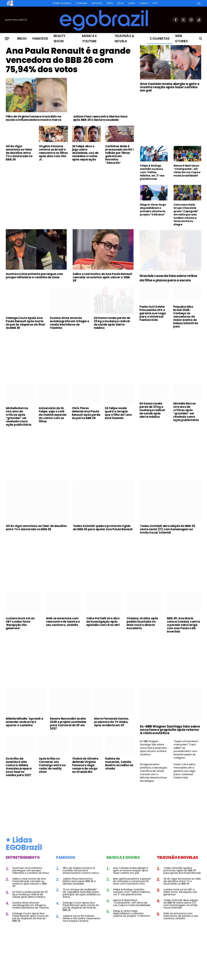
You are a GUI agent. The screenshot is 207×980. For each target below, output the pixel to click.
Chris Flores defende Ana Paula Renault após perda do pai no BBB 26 (86, 413)
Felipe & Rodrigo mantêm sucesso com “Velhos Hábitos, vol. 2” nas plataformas (152, 172)
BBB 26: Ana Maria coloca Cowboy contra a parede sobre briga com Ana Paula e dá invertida (183, 625)
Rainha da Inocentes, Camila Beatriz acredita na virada (119, 764)
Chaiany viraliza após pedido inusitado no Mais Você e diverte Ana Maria (142, 623)
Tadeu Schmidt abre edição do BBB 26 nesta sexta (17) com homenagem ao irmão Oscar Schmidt (167, 529)
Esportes (97, 3)
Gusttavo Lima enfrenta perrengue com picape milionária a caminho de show (34, 276)
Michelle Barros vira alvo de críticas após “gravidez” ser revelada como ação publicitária (19, 416)
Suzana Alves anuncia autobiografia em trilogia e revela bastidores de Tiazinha (69, 323)
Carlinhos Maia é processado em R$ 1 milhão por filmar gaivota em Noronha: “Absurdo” (119, 154)
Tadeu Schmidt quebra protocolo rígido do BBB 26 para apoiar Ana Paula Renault (103, 528)
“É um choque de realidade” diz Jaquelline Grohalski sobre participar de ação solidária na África (82, 893)
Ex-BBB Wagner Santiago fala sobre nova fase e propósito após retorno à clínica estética (170, 730)
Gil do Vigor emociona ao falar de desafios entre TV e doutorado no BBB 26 (19, 153)
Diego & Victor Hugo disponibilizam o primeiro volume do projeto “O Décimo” (153, 210)
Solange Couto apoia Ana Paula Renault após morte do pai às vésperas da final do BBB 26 (25, 323)
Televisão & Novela (125, 38)
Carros (144, 3)
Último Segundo (62, 3)
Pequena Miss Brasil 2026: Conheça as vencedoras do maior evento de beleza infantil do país (186, 317)
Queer (132, 3)
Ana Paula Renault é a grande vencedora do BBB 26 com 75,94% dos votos (68, 60)
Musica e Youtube (89, 38)
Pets (155, 3)
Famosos (40, 38)
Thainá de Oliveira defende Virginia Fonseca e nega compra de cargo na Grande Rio (85, 765)
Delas (121, 3)
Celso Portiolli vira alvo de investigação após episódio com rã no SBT (103, 622)
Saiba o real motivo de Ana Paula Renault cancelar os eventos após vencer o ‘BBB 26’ (102, 277)
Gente (110, 3)
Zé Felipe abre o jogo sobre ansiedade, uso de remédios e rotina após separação (85, 153)
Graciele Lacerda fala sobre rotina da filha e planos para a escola (168, 278)
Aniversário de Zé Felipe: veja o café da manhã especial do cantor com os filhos (53, 415)
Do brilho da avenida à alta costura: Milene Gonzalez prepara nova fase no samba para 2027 (19, 767)
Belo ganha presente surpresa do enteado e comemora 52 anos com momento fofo (132, 881)
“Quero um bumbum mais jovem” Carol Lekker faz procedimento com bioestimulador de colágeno (186, 749)
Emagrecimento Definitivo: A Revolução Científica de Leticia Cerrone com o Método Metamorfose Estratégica (153, 773)
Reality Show (60, 38)
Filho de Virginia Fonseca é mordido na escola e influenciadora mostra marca (34, 118)
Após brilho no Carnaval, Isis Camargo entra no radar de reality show (52, 765)
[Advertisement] (70, 192)
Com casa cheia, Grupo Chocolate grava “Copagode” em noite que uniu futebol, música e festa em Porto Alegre (186, 215)
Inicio (22, 38)
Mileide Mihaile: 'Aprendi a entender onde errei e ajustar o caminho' (24, 722)
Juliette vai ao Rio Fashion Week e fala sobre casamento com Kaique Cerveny (82, 918)
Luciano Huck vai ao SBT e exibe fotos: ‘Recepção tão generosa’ (20, 623)
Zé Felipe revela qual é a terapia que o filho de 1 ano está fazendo (118, 413)
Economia (81, 3)
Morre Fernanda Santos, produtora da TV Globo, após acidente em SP (112, 722)
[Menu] (7, 39)
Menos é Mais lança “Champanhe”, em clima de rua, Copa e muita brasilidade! (187, 171)
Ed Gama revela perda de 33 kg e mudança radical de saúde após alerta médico (112, 323)
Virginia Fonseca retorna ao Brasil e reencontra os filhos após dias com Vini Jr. (53, 153)
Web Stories (181, 38)
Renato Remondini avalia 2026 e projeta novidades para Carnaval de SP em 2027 (68, 724)
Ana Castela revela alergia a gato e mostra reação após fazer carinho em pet (170, 87)
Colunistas (160, 38)
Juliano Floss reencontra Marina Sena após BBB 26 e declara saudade (100, 118)
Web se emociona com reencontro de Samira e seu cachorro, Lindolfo (63, 622)
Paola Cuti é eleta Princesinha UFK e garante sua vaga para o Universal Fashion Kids (153, 313)
